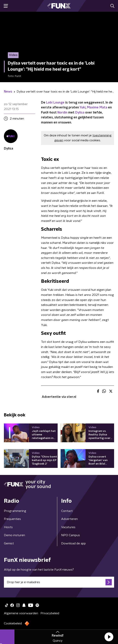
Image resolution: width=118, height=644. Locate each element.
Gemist (9, 543)
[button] (109, 637)
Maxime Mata (97, 107)
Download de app (73, 543)
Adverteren (69, 519)
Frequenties (12, 519)
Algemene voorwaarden (21, 613)
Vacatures (68, 527)
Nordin (62, 113)
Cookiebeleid (13, 623)
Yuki (83, 107)
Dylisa (80, 113)
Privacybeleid (50, 613)
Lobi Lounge (55, 103)
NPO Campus (71, 535)
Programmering (15, 511)
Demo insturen (14, 535)
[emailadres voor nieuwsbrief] (59, 582)
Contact (67, 511)
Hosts (8, 527)
